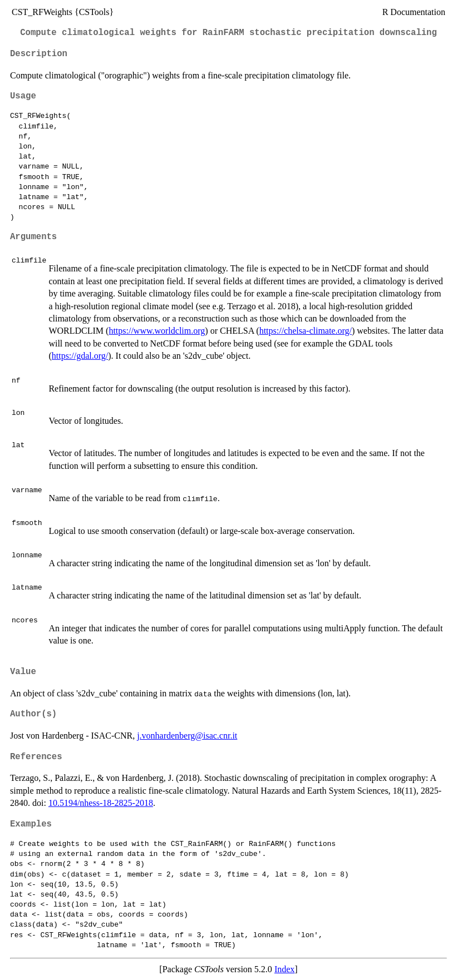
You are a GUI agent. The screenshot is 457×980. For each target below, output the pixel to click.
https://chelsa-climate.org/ (306, 331)
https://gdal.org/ (80, 356)
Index (284, 969)
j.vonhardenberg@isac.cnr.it (187, 736)
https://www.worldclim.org (157, 331)
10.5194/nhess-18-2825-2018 (101, 803)
